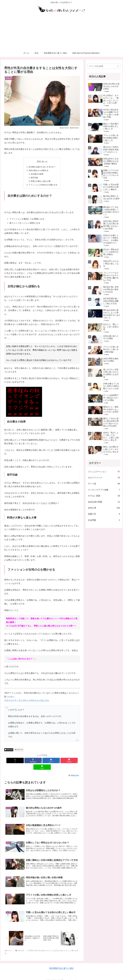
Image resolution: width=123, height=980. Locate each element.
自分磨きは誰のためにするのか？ (42, 167)
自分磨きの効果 (37, 174)
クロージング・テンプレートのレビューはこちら (27, 701)
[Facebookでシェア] (29, 761)
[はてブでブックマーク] (42, 761)
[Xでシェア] (17, 761)
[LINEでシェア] (67, 761)
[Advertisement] (61, 32)
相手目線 (34, 178)
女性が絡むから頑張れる (38, 170)
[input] (104, 66)
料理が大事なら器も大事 (41, 181)
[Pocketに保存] (55, 761)
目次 (39, 162)
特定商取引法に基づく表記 (61, 964)
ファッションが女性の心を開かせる (43, 185)
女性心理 (9, 750)
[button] (118, 66)
